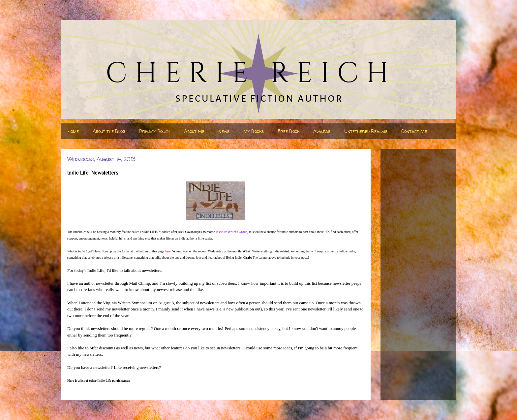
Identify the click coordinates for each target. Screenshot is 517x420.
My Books (254, 131)
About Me (194, 131)
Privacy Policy (155, 131)
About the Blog (109, 131)
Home (73, 131)
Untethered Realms (366, 131)
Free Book (289, 131)
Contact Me (414, 131)
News (224, 131)
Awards (322, 131)
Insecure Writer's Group (231, 232)
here (168, 251)
